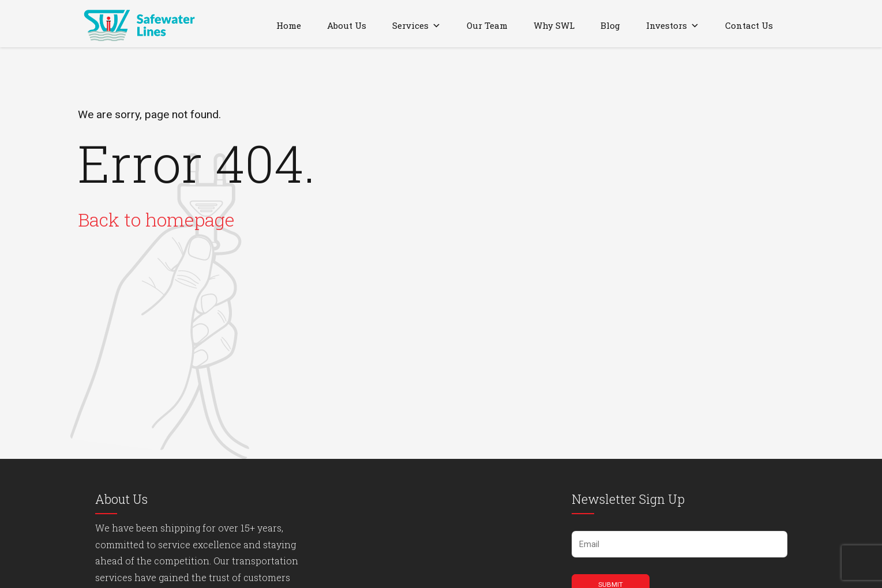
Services (416, 26)
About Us (347, 25)
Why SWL (554, 25)
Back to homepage (156, 219)
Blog (610, 25)
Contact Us (749, 25)
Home (289, 25)
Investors (673, 26)
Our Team (487, 25)
